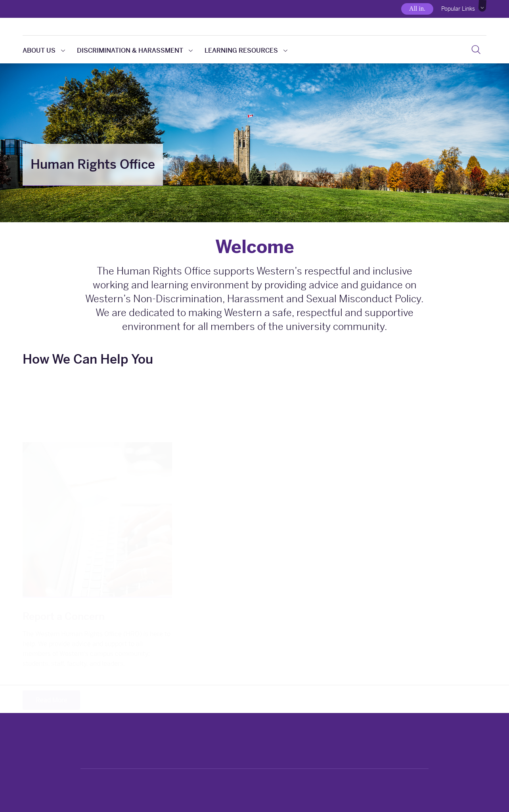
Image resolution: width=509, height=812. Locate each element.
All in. (417, 9)
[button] (483, 6)
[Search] (476, 50)
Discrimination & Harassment (135, 51)
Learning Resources (246, 51)
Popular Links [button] (458, 9)
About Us (44, 51)
